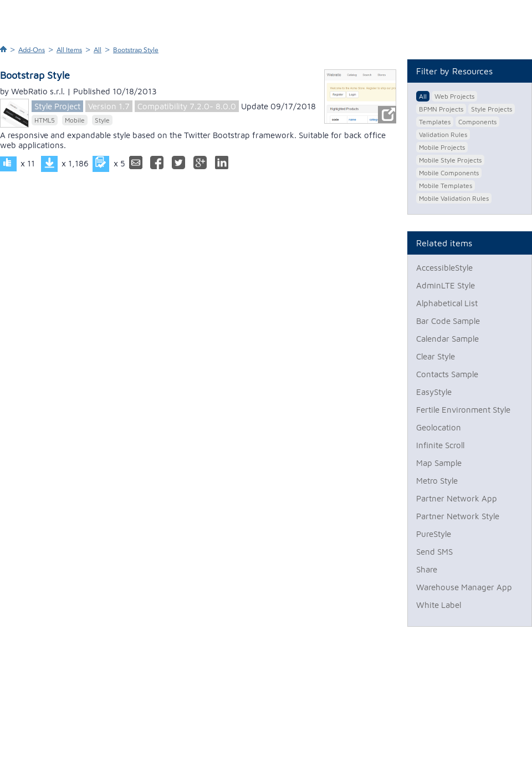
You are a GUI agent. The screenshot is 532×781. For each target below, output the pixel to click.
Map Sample (439, 463)
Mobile (75, 120)
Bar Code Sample (448, 321)
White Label (439, 605)
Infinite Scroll (440, 445)
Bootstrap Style (136, 50)
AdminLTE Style (446, 285)
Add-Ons (32, 50)
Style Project (57, 106)
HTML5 (45, 120)
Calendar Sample (447, 339)
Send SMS (434, 552)
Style (102, 120)
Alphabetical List (447, 303)
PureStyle (434, 534)
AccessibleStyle (444, 268)
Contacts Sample (447, 374)
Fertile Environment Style (463, 410)
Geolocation (439, 427)
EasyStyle (434, 392)
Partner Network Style (458, 516)
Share (427, 569)
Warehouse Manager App (464, 587)
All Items (69, 50)
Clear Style (436, 356)
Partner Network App (457, 498)
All (98, 50)
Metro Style (437, 481)
